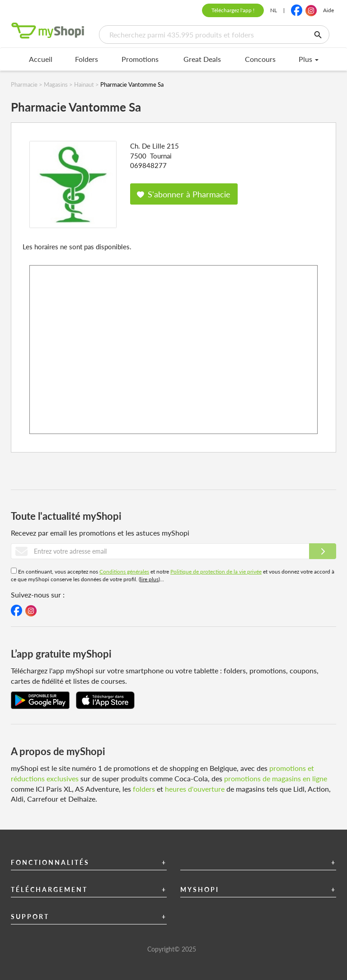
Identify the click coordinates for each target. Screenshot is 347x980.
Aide (328, 10)
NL (274, 10)
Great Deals (202, 59)
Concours (260, 59)
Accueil (41, 59)
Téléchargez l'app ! (233, 10)
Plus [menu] (309, 59)
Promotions (140, 59)
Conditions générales (124, 572)
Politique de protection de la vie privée (216, 572)
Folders (87, 59)
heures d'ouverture (195, 789)
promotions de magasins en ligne (276, 778)
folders (144, 789)
